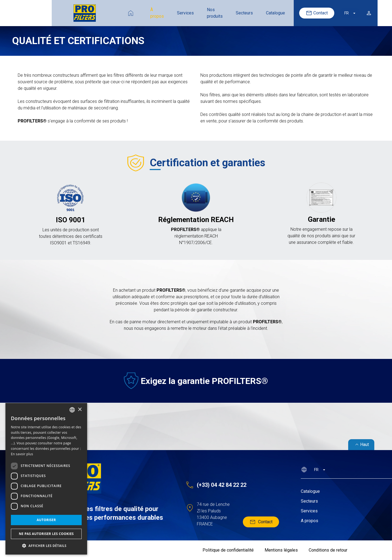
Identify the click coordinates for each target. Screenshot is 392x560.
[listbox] (72, 410)
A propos (310, 521)
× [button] (80, 410)
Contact (292, 13)
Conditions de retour (328, 550)
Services (144, 13)
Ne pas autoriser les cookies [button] (46, 534)
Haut (361, 445)
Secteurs (212, 13)
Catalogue (243, 13)
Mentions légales (281, 550)
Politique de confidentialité (228, 550)
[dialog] (46, 479)
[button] (46, 546)
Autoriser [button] (46, 520)
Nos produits (178, 13)
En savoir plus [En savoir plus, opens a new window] (22, 454)
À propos (114, 13)
